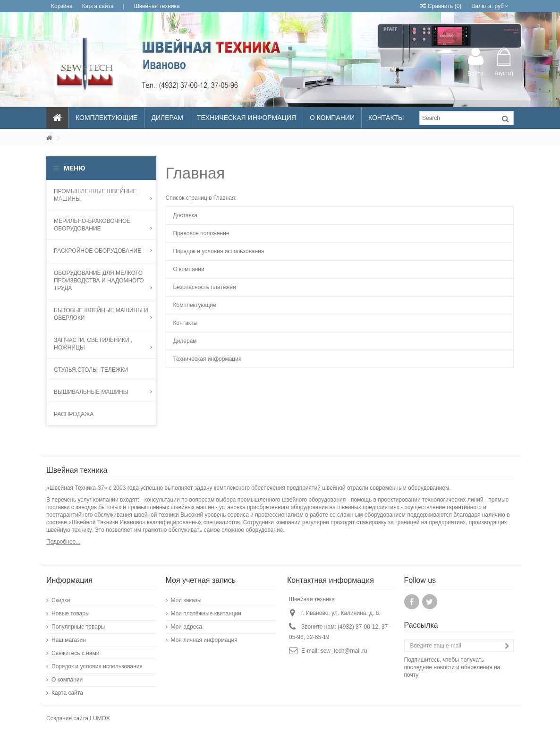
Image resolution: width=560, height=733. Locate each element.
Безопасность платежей (205, 287)
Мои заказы (186, 600)
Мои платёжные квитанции (206, 614)
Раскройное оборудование (103, 251)
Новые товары (71, 614)
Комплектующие (195, 305)
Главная (195, 173)
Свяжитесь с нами (75, 653)
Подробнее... (63, 542)
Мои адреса (187, 627)
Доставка (186, 215)
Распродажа (74, 414)
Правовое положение (201, 233)
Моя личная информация (204, 640)
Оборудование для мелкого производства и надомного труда (103, 281)
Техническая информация (208, 359)
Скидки (61, 600)
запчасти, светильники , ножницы (103, 344)
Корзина (62, 6)
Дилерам (185, 341)
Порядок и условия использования (219, 251)
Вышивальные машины (103, 392)
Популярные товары (78, 627)
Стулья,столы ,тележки (91, 370)
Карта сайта (98, 6)
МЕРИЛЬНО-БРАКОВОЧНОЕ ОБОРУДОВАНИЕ (103, 225)
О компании (189, 269)
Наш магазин (69, 640)
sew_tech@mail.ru (344, 651)
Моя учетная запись (201, 580)
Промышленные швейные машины (103, 195)
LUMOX (100, 718)
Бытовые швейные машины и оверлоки (103, 314)
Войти (475, 73)
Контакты (186, 323)
